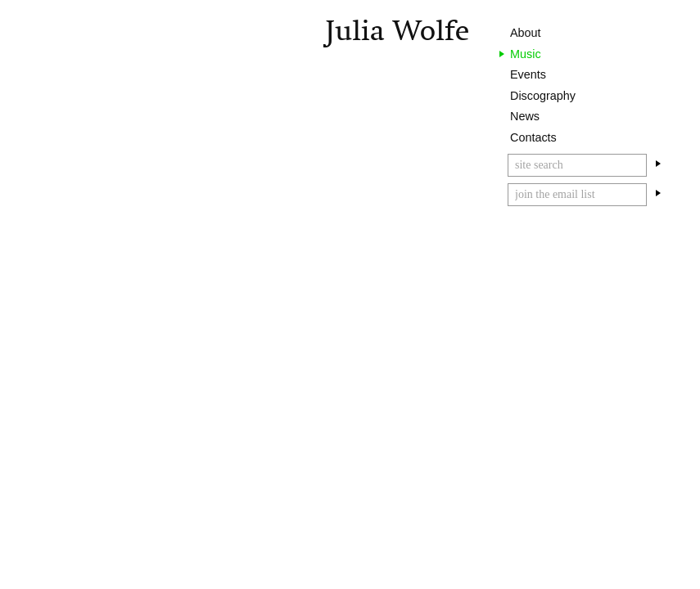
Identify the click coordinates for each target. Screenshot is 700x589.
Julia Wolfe (397, 31)
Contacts (533, 137)
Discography (543, 96)
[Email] (577, 195)
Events (528, 74)
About (526, 33)
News (525, 116)
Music (526, 54)
